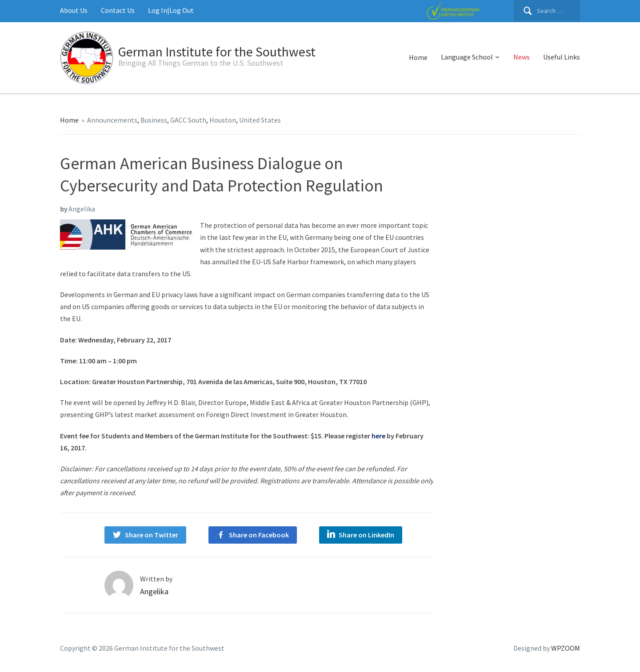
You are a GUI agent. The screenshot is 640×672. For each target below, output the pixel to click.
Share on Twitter (152, 535)
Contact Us (118, 10)
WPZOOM (566, 648)
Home (418, 57)
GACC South (188, 120)
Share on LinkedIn (366, 535)
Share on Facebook (259, 535)
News (522, 57)
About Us (74, 10)
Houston (223, 120)
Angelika (82, 209)
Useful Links (562, 57)
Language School (467, 57)
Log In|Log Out (171, 10)
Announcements (112, 120)
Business (154, 120)
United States (260, 120)
